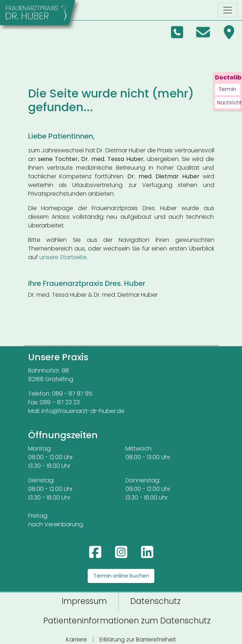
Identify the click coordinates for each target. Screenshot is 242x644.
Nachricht (229, 103)
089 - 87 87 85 (72, 394)
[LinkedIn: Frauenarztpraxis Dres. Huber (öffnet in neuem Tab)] (147, 552)
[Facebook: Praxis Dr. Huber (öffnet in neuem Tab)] (95, 552)
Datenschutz (155, 601)
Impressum (84, 601)
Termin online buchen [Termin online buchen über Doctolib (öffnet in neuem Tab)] (121, 576)
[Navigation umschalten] (228, 10)
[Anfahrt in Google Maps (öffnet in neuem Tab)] (229, 32)
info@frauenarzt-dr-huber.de (83, 411)
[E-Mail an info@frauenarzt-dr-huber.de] (203, 32)
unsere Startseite (63, 257)
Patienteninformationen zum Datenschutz (127, 621)
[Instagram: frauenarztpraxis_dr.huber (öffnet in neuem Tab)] (121, 552)
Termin (228, 89)
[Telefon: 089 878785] (177, 32)
